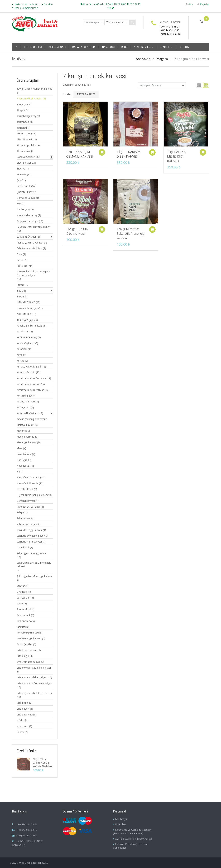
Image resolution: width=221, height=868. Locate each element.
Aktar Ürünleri (24, 139)
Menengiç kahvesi (27, 442)
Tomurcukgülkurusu (28, 633)
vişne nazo (23, 726)
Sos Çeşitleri (23, 598)
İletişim (35, 4)
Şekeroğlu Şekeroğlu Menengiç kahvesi (34, 564)
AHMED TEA (24, 133)
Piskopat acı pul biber (28, 507)
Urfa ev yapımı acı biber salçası (34, 668)
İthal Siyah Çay (25, 320)
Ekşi (19, 203)
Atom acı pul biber (27, 145)
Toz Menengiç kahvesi (29, 638)
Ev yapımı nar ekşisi (27, 221)
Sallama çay (23, 518)
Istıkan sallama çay (27, 308)
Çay (19, 180)
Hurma (20, 285)
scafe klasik (23, 547)
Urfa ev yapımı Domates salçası (34, 683)
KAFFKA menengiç (27, 337)
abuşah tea (23, 122)
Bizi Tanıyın (121, 819)
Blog (124, 47)
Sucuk (20, 603)
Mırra (20, 448)
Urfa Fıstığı (23, 703)
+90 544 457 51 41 (170, 30)
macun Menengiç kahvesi (31, 419)
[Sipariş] (162, 85)
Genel (20, 260)
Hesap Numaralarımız (26, 8)
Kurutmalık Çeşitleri (27, 413)
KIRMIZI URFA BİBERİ (29, 367)
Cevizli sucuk (24, 186)
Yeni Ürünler (144, 47)
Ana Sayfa (143, 59)
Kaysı (20, 355)
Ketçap (20, 361)
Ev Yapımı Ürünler (26, 237)
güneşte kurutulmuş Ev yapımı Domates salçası (33, 273)
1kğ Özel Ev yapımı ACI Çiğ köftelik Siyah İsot (43, 763)
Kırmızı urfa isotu (26, 372)
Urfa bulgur (23, 656)
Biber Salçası (57, 47)
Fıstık (19, 254)
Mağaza (162, 59)
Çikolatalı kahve (25, 192)
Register (203, 4)
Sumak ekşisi (24, 609)
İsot (19, 291)
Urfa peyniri (23, 709)
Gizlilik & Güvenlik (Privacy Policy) (133, 839)
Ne (18, 472)
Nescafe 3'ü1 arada (27, 483)
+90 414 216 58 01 (170, 27)
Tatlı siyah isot (25, 621)
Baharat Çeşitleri (84, 47)
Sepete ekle (101, 150)
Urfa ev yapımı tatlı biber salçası (34, 693)
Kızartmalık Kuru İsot (28, 384)
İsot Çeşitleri (33, 47)
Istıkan (20, 297)
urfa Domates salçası (28, 662)
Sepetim (48, 4)
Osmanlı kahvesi (26, 501)
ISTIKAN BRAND (26, 302)
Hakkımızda (20, 4)
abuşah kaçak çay (26, 116)
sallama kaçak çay (27, 524)
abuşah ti (22, 128)
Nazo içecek (23, 466)
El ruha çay (23, 209)
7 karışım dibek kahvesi (29, 98)
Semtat (21, 586)
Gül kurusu (22, 266)
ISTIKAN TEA (24, 314)
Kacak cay (22, 331)
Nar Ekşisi (108, 47)
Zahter (20, 732)
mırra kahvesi (24, 454)
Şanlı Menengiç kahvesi (29, 530)
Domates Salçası (26, 198)
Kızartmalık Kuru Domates (31, 378)
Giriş (189, 4)
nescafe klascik (25, 489)
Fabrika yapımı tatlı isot (29, 248)
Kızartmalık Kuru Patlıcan (30, 390)
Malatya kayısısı (25, 425)
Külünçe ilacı (23, 407)
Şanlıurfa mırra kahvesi (29, 542)
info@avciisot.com (27, 835)
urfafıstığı (22, 720)
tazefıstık (22, 627)
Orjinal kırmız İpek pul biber (32, 495)
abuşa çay (22, 104)
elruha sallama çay (27, 215)
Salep (20, 512)
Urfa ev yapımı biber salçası (32, 677)
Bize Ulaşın (121, 824)
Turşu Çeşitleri (25, 644)
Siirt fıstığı (22, 592)
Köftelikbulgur (24, 396)
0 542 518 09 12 (131, 4)
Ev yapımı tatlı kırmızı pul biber (33, 227)
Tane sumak (23, 615)
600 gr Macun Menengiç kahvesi (35, 89)
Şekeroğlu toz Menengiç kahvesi (35, 576)
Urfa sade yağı (25, 715)
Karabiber (22, 349)
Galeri (167, 47)
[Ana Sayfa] (16, 47)
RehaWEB (43, 863)
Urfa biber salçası (26, 650)
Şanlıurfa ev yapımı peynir (31, 536)
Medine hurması (26, 437)
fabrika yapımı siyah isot (30, 243)
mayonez (22, 431)
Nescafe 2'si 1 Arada (28, 477)
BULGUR (21, 174)
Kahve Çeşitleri (25, 343)
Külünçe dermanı (26, 401)
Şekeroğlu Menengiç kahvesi (32, 553)
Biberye (21, 169)
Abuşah (21, 110)
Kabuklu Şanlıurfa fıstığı (29, 326)
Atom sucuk (23, 151)
